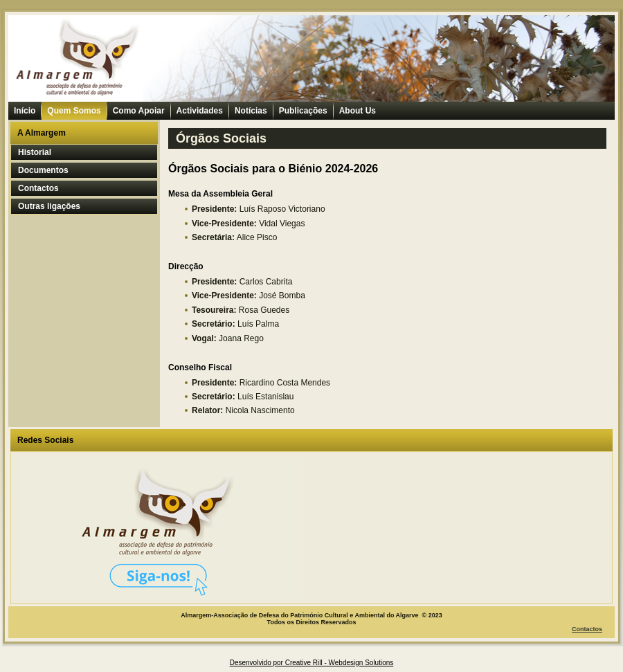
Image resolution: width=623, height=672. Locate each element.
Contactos (587, 629)
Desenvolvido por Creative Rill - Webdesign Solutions (312, 663)
